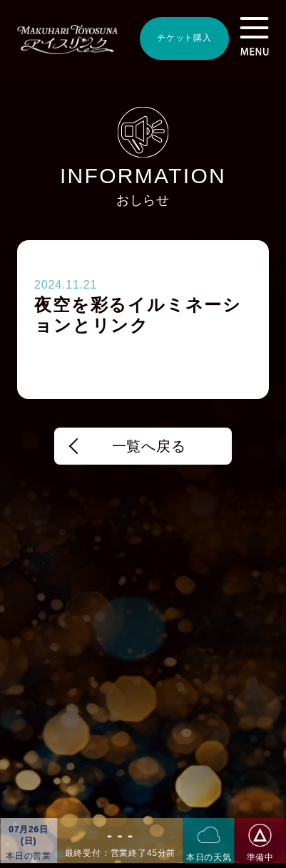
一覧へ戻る (149, 446)
